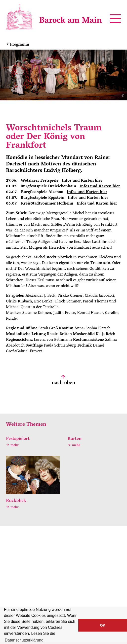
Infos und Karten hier (82, 181)
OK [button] (103, 625)
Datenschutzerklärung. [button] (25, 640)
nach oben (63, 381)
